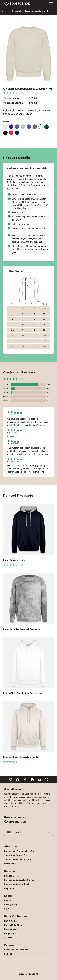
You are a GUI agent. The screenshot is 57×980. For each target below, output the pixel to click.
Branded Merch (11, 876)
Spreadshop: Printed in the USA (19, 851)
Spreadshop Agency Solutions (18, 884)
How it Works (10, 921)
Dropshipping (10, 929)
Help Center (10, 888)
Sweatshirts (17, 11)
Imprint (8, 900)
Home (3, 11)
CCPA (7, 909)
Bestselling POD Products (16, 950)
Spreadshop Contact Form (16, 855)
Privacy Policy (11, 905)
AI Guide (8, 938)
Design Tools (10, 934)
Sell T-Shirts (10, 954)
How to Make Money (14, 925)
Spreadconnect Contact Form (18, 860)
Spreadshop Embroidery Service (19, 880)
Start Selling (10, 864)
